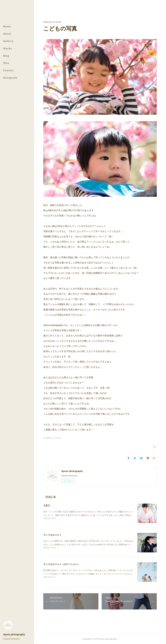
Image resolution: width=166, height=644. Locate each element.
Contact (9, 70)
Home (7, 26)
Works (8, 48)
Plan (6, 63)
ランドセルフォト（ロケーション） (61, 564)
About (7, 34)
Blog (6, 56)
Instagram (10, 78)
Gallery (8, 41)
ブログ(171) (56, 438)
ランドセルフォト (52, 535)
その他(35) (47, 438)
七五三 (47, 506)
